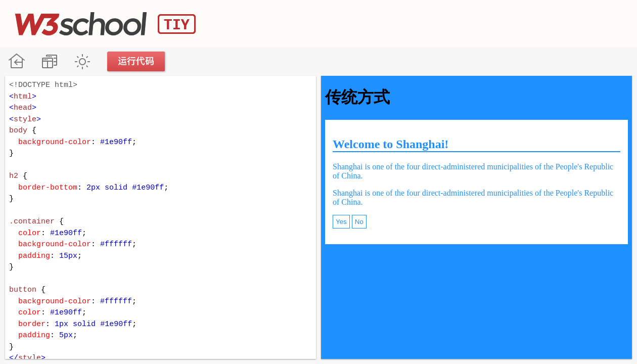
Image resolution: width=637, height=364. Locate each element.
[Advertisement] (438, 23)
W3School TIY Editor (105, 24)
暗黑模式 (82, 61)
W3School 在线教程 (16, 61)
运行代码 (136, 61)
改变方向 (49, 61)
